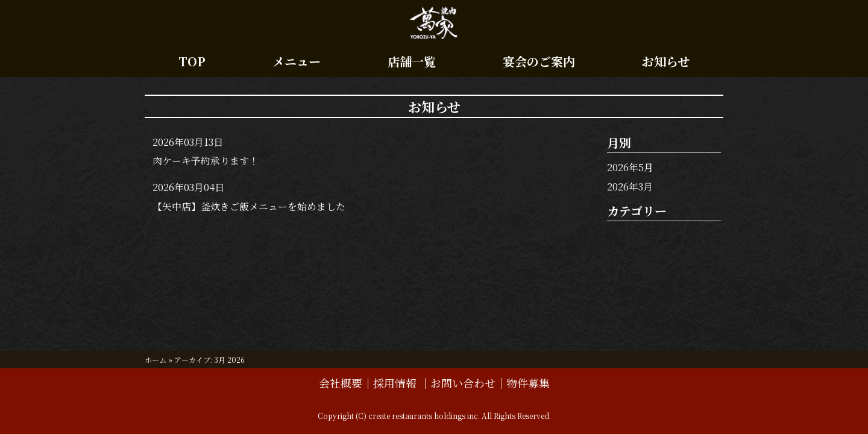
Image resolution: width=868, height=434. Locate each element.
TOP (192, 61)
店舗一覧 (412, 61)
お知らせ (666, 61)
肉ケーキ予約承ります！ (206, 161)
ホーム (156, 360)
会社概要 (341, 383)
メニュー (297, 61)
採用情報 (396, 383)
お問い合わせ (463, 383)
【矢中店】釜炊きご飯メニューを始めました (249, 206)
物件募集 (528, 383)
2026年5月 (630, 167)
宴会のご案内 (539, 61)
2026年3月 (630, 187)
